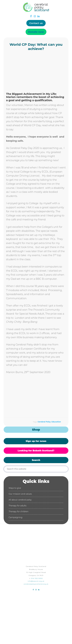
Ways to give (15, 488)
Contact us (36, 23)
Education (56, 422)
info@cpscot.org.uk (36, 581)
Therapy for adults (18, 506)
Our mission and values (20, 494)
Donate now (36, 32)
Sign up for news (36, 441)
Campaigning (15, 517)
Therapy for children (19, 512)
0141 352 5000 (37, 578)
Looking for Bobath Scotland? (36, 451)
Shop (36, 430)
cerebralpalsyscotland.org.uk (36, 584)
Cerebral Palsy (44, 422)
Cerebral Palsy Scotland (36, 12)
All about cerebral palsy (20, 500)
